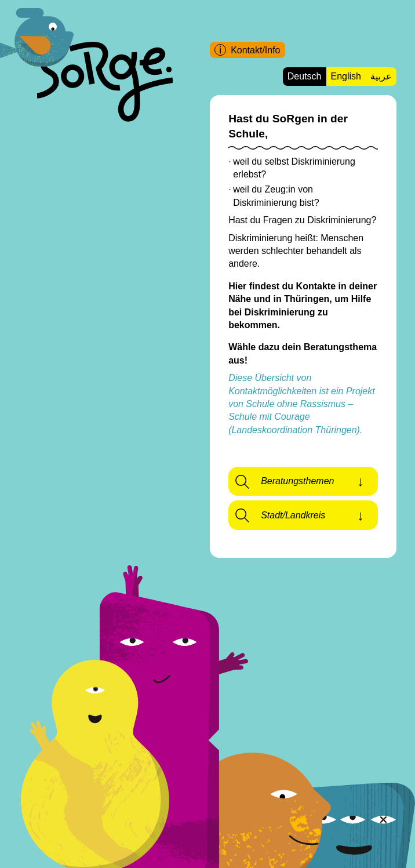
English (346, 76)
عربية (381, 76)
